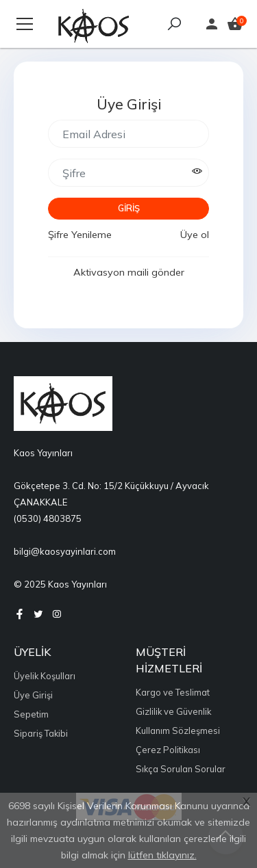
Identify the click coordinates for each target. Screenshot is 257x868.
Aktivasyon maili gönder (129, 272)
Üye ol (195, 235)
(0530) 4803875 (48, 518)
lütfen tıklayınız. (162, 855)
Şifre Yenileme (80, 235)
